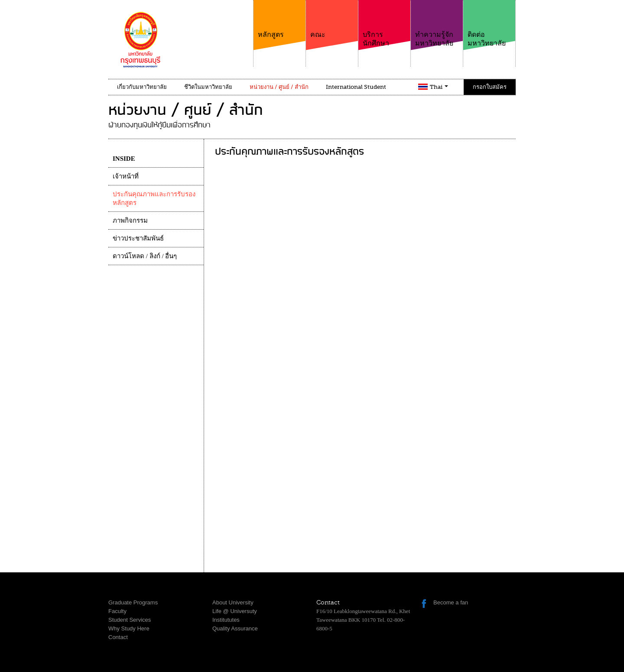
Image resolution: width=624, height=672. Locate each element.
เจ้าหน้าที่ (126, 176)
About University (233, 602)
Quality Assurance (235, 628)
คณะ (332, 19)
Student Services (130, 620)
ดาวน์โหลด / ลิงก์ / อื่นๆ (145, 256)
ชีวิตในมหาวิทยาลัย (208, 87)
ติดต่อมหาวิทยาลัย (489, 24)
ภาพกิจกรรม (130, 221)
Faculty (117, 611)
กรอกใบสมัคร (490, 87)
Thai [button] (439, 87)
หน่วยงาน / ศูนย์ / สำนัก (279, 87)
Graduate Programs (133, 602)
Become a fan (451, 602)
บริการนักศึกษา (384, 24)
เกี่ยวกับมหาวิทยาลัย (142, 87)
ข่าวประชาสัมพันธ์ (138, 238)
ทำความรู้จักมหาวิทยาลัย (437, 24)
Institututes (226, 620)
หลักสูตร (279, 19)
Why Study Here (129, 628)
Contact (118, 637)
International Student (356, 87)
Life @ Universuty (235, 611)
